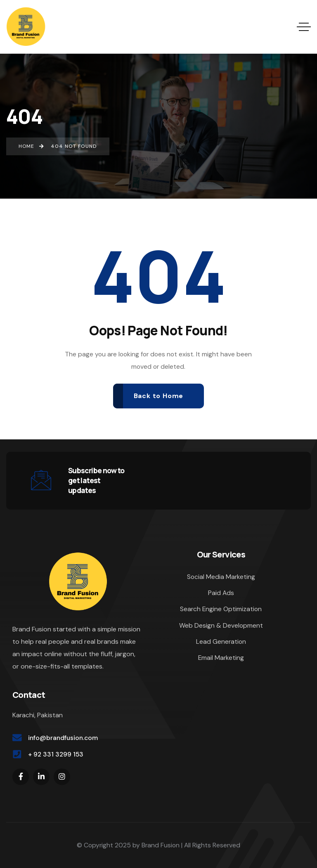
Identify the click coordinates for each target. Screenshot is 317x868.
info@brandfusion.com (63, 738)
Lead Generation (221, 642)
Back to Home (159, 396)
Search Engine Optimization (221, 609)
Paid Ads (221, 593)
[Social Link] (21, 777)
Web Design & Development (221, 625)
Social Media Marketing (221, 577)
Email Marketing (221, 658)
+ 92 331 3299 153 (56, 754)
